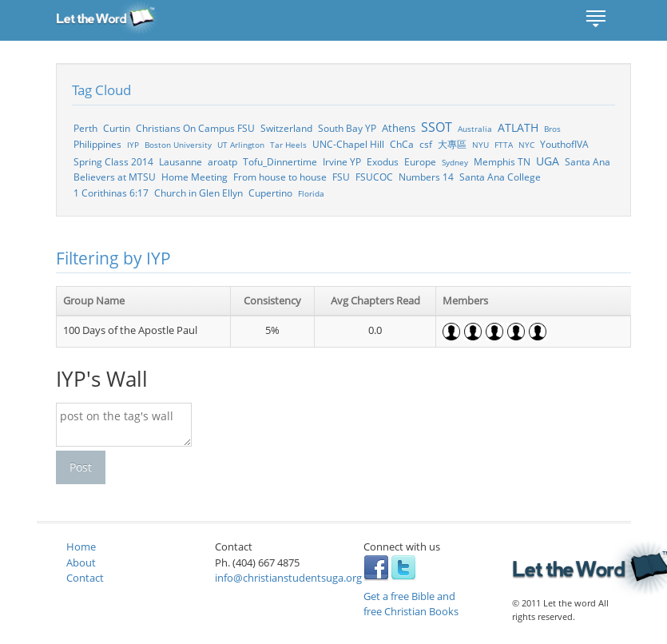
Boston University (178, 145)
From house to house (280, 177)
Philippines (97, 144)
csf (426, 144)
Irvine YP (342, 161)
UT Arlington (241, 145)
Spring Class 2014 (113, 161)
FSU (341, 177)
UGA (548, 161)
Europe (420, 161)
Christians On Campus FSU (195, 128)
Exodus (383, 161)
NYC (526, 145)
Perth (85, 128)
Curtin (117, 128)
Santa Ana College (500, 177)
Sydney (455, 162)
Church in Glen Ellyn (199, 193)
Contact (85, 578)
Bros (552, 129)
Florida (311, 193)
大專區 (452, 144)
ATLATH (518, 127)
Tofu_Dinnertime (280, 161)
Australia (475, 129)
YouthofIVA (564, 144)
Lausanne (181, 161)
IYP (133, 145)
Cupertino (270, 193)
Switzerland (286, 128)
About (81, 563)
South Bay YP (347, 128)
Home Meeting (195, 177)
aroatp (222, 161)
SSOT (437, 127)
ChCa (402, 144)
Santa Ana (588, 161)
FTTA (504, 145)
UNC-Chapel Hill (348, 144)
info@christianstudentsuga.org (288, 578)
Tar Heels (288, 145)
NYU (480, 145)
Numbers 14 (426, 177)
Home (81, 547)
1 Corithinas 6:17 (111, 193)
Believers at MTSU (115, 177)
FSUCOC (374, 177)
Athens (399, 128)
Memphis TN (502, 161)
